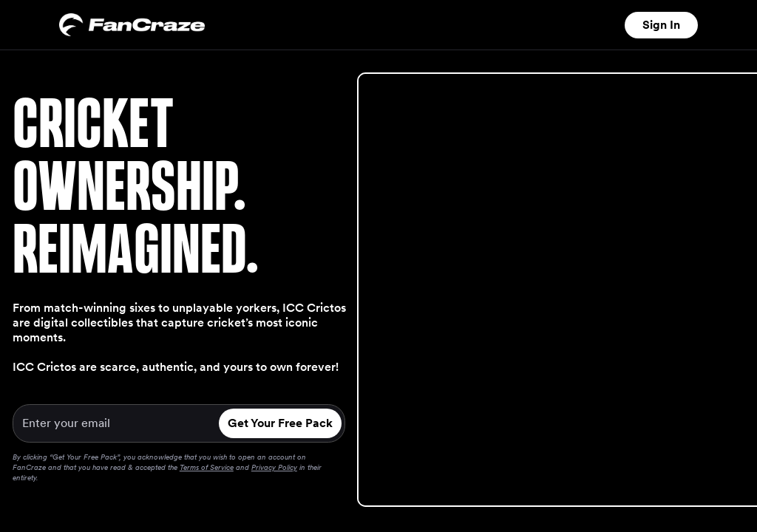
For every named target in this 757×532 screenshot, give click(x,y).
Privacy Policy (274, 467)
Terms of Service (207, 467)
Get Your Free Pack (280, 423)
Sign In (661, 25)
